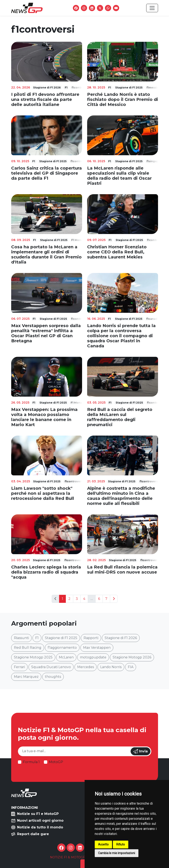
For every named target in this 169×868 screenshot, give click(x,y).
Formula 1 (31, 762)
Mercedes (86, 667)
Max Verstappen (97, 648)
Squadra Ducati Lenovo (51, 667)
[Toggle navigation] (152, 8)
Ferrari (19, 667)
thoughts (53, 677)
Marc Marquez (26, 677)
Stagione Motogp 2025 (33, 657)
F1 (37, 638)
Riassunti (21, 638)
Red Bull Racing (28, 648)
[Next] (114, 599)
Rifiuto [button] (121, 844)
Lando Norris (111, 667)
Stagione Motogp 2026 (132, 657)
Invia (141, 751)
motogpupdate (93, 657)
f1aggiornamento (62, 648)
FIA (131, 667)
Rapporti (91, 638)
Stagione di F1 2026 (121, 638)
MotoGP (56, 762)
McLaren (66, 657)
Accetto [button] (103, 844)
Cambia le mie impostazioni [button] (117, 853)
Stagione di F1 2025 (61, 638)
